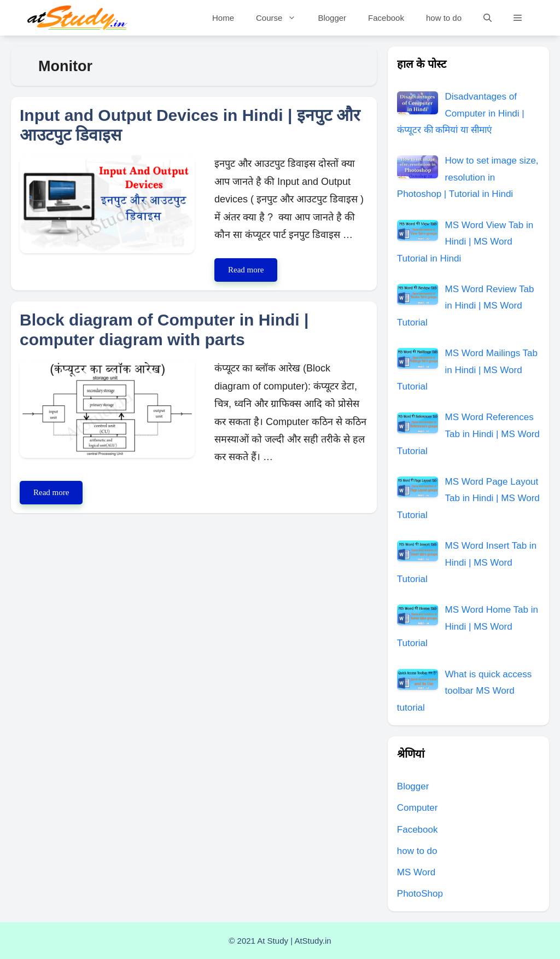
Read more (253, 272)
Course (281, 18)
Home (223, 18)
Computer (418, 808)
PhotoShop (420, 894)
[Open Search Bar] (488, 18)
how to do (444, 18)
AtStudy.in (313, 941)
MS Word (416, 872)
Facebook (386, 18)
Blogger (332, 18)
